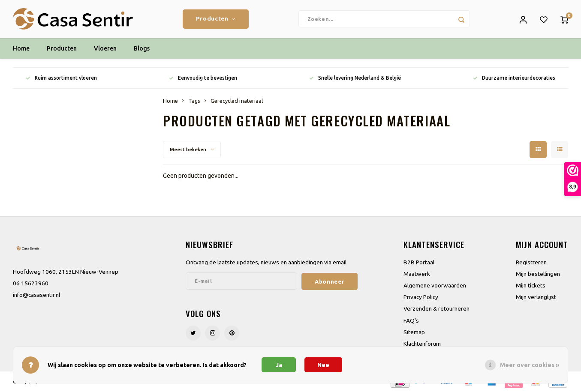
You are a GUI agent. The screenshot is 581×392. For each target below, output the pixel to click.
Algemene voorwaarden (435, 286)
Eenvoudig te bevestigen (203, 79)
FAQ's (411, 321)
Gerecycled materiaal (237, 101)
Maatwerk (417, 274)
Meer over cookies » (530, 365)
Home (21, 49)
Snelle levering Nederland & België (355, 79)
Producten (216, 19)
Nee (323, 365)
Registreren (531, 263)
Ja (279, 365)
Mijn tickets (531, 286)
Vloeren (105, 49)
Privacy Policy (421, 297)
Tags (194, 101)
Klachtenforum (422, 344)
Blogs (142, 49)
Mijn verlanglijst (536, 297)
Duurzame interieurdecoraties (514, 79)
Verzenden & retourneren (437, 309)
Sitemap (414, 332)
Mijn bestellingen (538, 274)
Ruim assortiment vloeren (61, 79)
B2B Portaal (419, 263)
